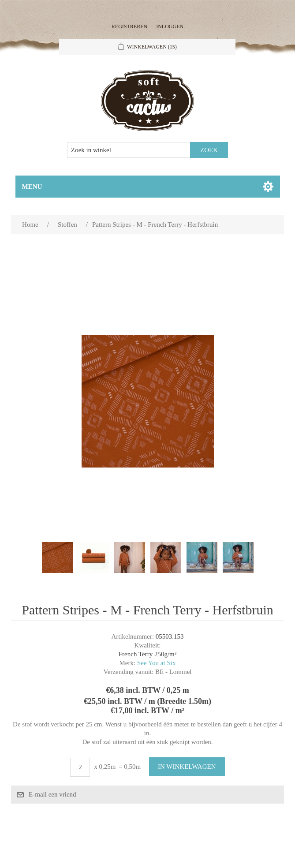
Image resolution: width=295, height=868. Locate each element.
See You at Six (157, 663)
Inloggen (170, 26)
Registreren (129, 26)
